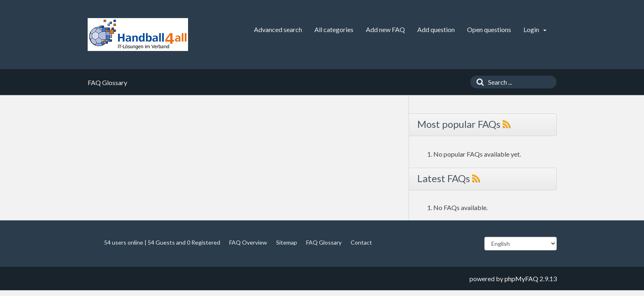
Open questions (489, 29)
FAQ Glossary (324, 242)
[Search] (478, 82)
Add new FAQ (385, 29)
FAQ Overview (248, 242)
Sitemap (287, 242)
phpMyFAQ (521, 279)
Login (535, 29)
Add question (436, 29)
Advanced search (278, 29)
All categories (334, 29)
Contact (361, 242)
